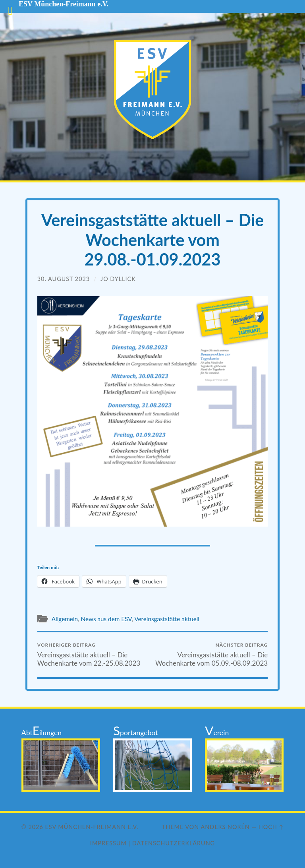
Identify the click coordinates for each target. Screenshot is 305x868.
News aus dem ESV (106, 619)
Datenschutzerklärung (174, 843)
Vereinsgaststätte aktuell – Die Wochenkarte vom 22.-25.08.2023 (94, 655)
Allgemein (65, 619)
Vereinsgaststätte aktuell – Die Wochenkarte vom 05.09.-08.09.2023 (211, 655)
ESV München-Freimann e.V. (92, 827)
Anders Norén (225, 827)
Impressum (108, 843)
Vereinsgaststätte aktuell (167, 619)
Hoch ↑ (271, 827)
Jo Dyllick (118, 279)
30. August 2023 (64, 279)
